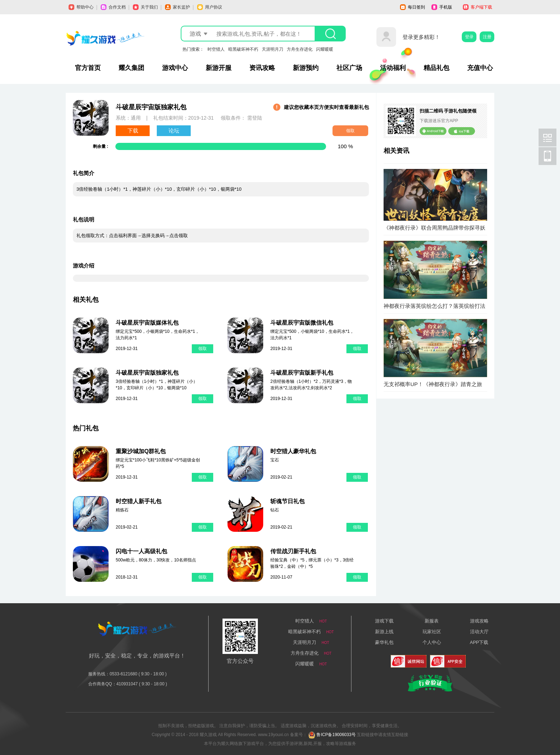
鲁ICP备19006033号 (336, 735)
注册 (487, 37)
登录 (469, 37)
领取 (350, 131)
